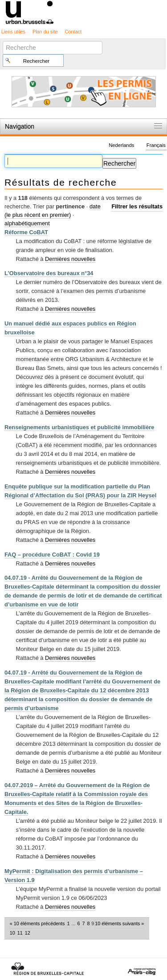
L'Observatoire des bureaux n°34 (49, 273)
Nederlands (121, 145)
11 (20, 933)
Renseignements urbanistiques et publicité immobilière (79, 427)
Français (156, 145)
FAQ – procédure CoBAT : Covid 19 (52, 555)
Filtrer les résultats (137, 206)
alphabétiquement (27, 223)
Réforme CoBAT (26, 232)
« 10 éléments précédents (37, 923)
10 (12, 933)
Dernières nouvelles (70, 259)
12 (28, 933)
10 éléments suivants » (119, 923)
